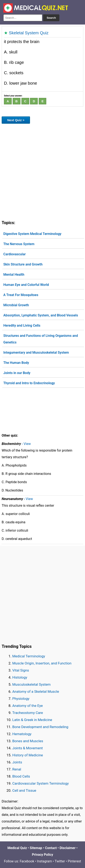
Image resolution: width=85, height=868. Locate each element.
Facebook (27, 861)
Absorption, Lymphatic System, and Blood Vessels (41, 315)
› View (26, 444)
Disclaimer (68, 848)
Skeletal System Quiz (29, 33)
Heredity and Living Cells (22, 325)
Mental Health (14, 275)
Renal (17, 769)
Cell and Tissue (24, 790)
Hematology (22, 734)
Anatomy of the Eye (27, 706)
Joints (17, 762)
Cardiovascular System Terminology (41, 783)
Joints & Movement (27, 748)
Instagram (44, 861)
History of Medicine (28, 755)
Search (51, 18)
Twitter (60, 861)
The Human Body (16, 363)
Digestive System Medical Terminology (32, 234)
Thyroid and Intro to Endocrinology (29, 383)
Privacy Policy (42, 855)
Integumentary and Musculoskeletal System (36, 353)
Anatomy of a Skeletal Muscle (36, 691)
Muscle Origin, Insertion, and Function (42, 663)
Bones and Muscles (28, 741)
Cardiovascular (14, 254)
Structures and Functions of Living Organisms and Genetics (41, 339)
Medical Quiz (17, 848)
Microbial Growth (16, 305)
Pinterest (74, 861)
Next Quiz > (16, 120)
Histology (20, 677)
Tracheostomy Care (28, 713)
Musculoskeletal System (31, 684)
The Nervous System (19, 244)
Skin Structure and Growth (23, 264)
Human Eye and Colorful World (26, 285)
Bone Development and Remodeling (40, 727)
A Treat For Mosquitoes (21, 295)
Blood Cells (21, 776)
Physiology (21, 699)
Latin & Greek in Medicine (32, 720)
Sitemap (36, 848)
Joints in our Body (17, 373)
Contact (51, 848)
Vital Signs (21, 670)
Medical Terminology (29, 656)
